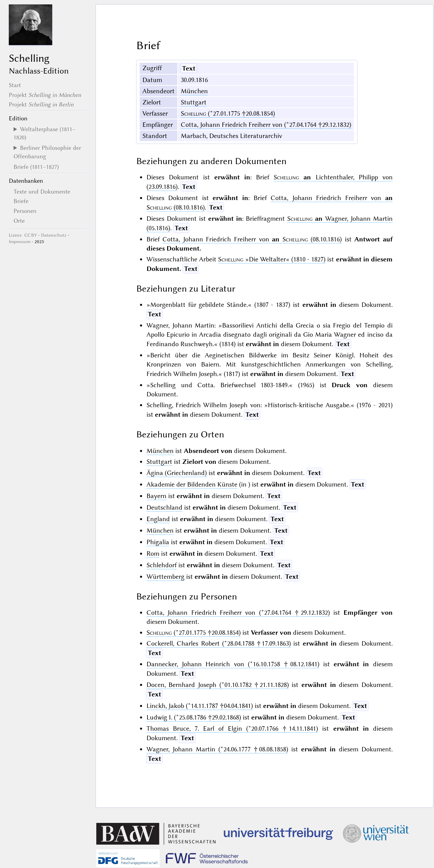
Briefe (21, 201)
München (194, 91)
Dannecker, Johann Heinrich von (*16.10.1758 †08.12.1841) (233, 664)
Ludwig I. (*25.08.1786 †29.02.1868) (194, 717)
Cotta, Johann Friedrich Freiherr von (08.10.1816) (252, 239)
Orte (19, 221)
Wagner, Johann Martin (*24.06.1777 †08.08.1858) (217, 749)
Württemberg (165, 577)
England (158, 519)
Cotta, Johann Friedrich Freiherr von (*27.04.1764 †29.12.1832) (266, 125)
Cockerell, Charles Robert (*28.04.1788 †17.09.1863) (219, 643)
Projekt (45, 95)
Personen (25, 211)
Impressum (20, 242)
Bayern (156, 496)
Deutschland (164, 507)
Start (15, 85)
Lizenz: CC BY (23, 235)
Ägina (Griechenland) (177, 473)
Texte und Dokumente (42, 192)
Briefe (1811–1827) (36, 167)
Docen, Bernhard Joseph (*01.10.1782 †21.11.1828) (218, 685)
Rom (153, 554)
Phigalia (158, 542)
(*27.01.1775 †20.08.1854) (228, 113)
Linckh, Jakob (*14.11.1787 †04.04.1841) (200, 706)
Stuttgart (194, 102)
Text (189, 68)
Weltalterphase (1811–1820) (45, 133)
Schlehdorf (162, 565)
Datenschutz (54, 235)
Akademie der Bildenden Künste (192, 484)
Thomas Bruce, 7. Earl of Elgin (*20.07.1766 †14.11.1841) (232, 728)
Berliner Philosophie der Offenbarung (47, 152)
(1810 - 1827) (272, 259)
